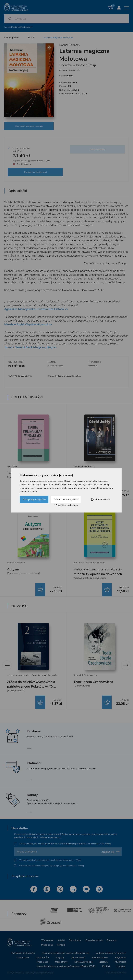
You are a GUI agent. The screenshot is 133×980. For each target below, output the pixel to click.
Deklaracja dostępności (23, 952)
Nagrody (60, 957)
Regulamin (121, 957)
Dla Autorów (42, 957)
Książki (31, 38)
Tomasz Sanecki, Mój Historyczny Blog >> (30, 347)
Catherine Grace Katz (84, 466)
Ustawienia (100, 499)
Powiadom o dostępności (36, 172)
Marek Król (74, 70)
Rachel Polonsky (70, 45)
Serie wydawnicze (83, 961)
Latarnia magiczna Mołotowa (58, 38)
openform (121, 972)
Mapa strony (61, 961)
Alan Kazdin (99, 563)
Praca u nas (47, 944)
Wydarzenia (47, 939)
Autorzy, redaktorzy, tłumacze (111, 952)
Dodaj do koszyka (98, 149)
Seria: (66, 76)
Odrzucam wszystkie (66, 499)
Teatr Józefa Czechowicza (93, 682)
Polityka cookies (100, 957)
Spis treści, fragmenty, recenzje (29, 126)
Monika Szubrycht (16, 563)
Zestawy (104, 961)
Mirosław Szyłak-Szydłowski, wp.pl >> (28, 324)
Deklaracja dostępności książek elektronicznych (65, 952)
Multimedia (120, 961)
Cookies (121, 966)
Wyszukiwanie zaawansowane (18, 27)
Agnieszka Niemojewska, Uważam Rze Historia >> (36, 309)
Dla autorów (75, 939)
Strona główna (12, 38)
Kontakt (61, 944)
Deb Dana (12, 466)
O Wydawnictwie (94, 939)
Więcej (108, 843)
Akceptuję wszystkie (34, 499)
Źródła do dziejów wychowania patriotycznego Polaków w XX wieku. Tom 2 (31, 686)
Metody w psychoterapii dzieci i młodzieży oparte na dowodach (98, 572)
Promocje (112, 939)
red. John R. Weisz (83, 563)
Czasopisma (23, 957)
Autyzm (13, 569)
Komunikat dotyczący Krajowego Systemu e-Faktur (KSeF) (66, 965)
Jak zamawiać (78, 957)
